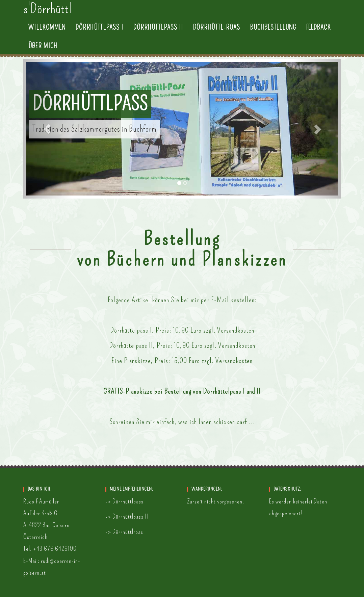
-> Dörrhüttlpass (124, 501)
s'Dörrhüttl (48, 15)
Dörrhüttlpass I (99, 34)
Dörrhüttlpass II (158, 34)
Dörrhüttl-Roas (217, 34)
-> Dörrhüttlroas (124, 532)
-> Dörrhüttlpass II (127, 516)
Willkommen (47, 34)
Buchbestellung (273, 34)
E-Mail (220, 300)
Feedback (319, 34)
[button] (47, 129)
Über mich (43, 52)
